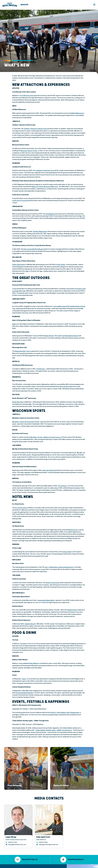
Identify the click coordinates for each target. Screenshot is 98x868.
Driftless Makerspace (40, 232)
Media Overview (57, 853)
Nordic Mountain (18, 402)
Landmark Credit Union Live (45, 171)
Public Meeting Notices (39, 866)
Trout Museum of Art (27, 96)
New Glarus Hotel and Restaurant (62, 568)
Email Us (30, 850)
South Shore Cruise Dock (21, 201)
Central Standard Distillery (24, 693)
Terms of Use (29, 866)
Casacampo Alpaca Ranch (46, 601)
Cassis (24, 679)
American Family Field (50, 471)
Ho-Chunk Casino (21, 508)
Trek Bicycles (40, 369)
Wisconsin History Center (29, 151)
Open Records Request (51, 866)
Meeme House (73, 530)
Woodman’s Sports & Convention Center (26, 422)
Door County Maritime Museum (34, 249)
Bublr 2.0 (15, 324)
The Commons (62, 486)
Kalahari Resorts (30, 624)
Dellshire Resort (72, 610)
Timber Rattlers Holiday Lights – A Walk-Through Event (54, 731)
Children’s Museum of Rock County (36, 129)
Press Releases (56, 856)
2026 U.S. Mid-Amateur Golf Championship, (65, 713)
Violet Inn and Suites (53, 583)
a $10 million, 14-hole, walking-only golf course (44, 438)
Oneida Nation (50, 214)
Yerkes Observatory (19, 265)
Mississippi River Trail (22, 352)
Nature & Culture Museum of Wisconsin (45, 187)
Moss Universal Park (66, 387)
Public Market (33, 664)
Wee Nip (79, 453)
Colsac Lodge (67, 552)
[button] (14, 768)
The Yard (23, 644)
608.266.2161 (31, 853)
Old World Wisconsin (76, 114)
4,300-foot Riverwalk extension (68, 336)
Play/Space (61, 265)
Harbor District (49, 336)
